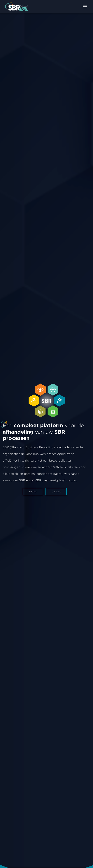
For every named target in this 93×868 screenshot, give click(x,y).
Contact (56, 491)
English (33, 491)
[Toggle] (85, 7)
